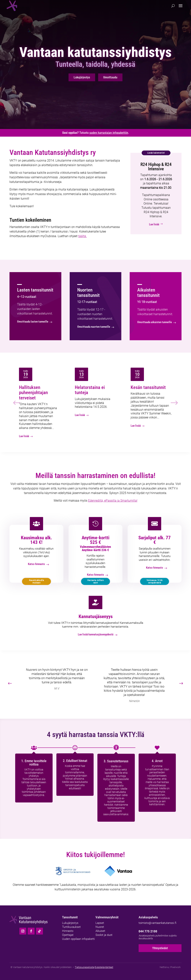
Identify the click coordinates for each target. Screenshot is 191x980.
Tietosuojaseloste (84, 967)
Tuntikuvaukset (71, 927)
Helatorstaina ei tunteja (90, 390)
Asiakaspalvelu (148, 917)
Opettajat (68, 935)
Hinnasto (68, 931)
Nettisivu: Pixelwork (170, 967)
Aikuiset (100, 931)
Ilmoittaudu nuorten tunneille (94, 327)
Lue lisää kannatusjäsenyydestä (96, 634)
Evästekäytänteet (104, 967)
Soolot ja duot (104, 935)
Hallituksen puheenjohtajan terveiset (33, 393)
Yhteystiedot (160, 948)
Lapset (100, 923)
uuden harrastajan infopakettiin (109, 133)
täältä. (82, 236)
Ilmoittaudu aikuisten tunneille (155, 322)
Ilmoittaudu (110, 77)
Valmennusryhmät (107, 917)
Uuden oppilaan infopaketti (78, 939)
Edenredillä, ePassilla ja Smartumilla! (113, 501)
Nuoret (100, 927)
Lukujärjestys (82, 77)
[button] (181, 684)
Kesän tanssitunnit (148, 387)
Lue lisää (156, 224)
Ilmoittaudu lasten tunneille (33, 322)
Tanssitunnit (70, 917)
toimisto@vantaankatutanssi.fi (157, 923)
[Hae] (173, 6)
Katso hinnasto (36, 564)
